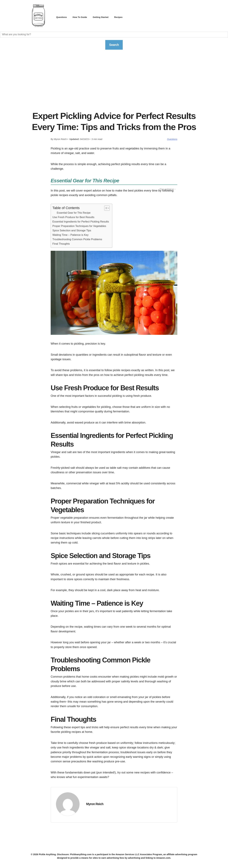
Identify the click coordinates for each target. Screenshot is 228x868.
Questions (62, 17)
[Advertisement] (114, 84)
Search (114, 45)
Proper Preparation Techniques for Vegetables (79, 227)
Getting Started (106, 17)
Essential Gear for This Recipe (74, 214)
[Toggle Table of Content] (105, 209)
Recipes (126, 17)
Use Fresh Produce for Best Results (73, 218)
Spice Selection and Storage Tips (72, 231)
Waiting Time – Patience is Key (70, 236)
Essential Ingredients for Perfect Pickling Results (81, 222)
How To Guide (83, 17)
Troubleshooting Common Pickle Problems (77, 240)
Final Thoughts (61, 244)
